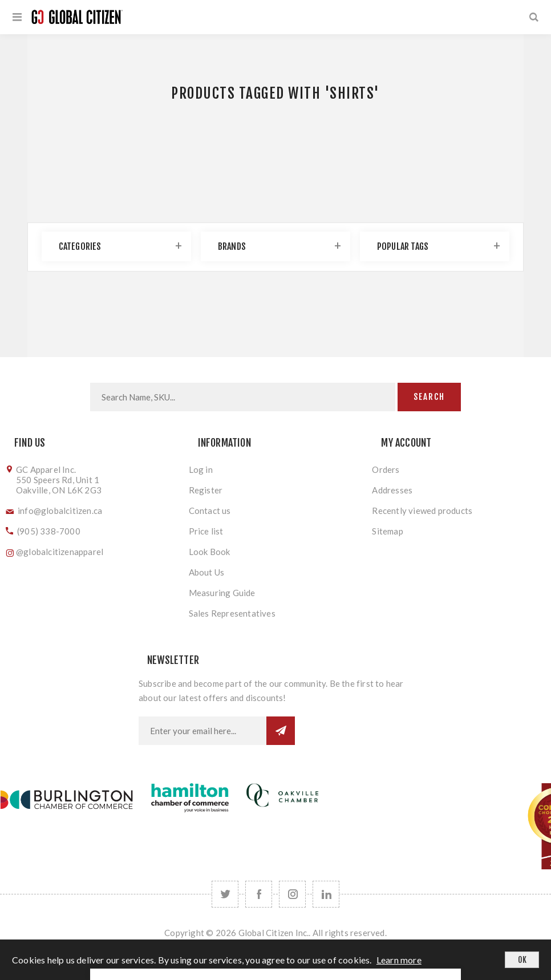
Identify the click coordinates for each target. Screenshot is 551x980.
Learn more (399, 960)
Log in (201, 469)
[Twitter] (225, 894)
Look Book (210, 552)
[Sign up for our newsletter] (202, 731)
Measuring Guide (222, 593)
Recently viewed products (422, 511)
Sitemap (387, 531)
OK (522, 960)
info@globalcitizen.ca (60, 511)
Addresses (392, 490)
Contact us (210, 511)
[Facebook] (259, 894)
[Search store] (243, 397)
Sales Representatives (232, 613)
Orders (386, 469)
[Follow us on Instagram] (292, 894)
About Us (207, 572)
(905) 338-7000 (49, 531)
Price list (206, 531)
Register (206, 490)
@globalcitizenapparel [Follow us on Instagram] (60, 552)
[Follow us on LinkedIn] (326, 894)
